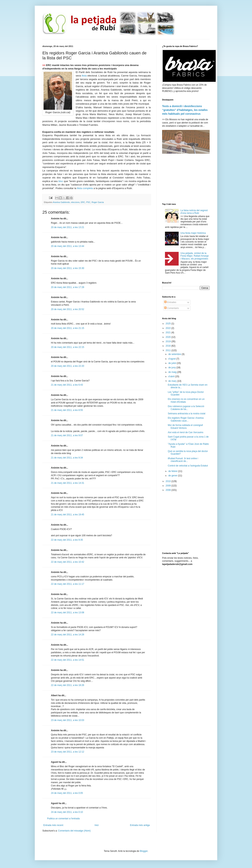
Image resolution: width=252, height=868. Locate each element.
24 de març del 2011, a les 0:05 (67, 793)
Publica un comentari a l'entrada (63, 819)
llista (85, 76)
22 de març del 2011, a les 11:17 (68, 584)
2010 (169, 481)
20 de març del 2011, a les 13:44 (68, 246)
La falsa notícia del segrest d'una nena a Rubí (194, 212)
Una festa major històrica (193, 233)
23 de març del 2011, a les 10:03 (68, 720)
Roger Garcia (98, 202)
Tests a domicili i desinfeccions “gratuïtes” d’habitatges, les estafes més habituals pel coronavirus (185, 110)
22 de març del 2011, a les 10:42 (68, 562)
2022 (169, 328)
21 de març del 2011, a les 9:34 (67, 458)
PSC (88, 202)
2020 (169, 337)
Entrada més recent (53, 825)
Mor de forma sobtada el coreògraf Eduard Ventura (185, 426)
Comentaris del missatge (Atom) (74, 831)
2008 (169, 490)
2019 (169, 341)
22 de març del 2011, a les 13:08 (68, 613)
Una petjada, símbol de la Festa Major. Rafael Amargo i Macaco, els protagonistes (195, 256)
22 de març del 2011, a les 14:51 (68, 660)
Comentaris (172, 308)
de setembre (175, 354)
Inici (97, 825)
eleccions (75, 202)
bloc (61, 181)
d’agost (172, 359)
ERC (83, 202)
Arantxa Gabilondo (61, 202)
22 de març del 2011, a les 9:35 (67, 540)
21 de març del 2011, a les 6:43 (67, 385)
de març (173, 381)
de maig (173, 372)
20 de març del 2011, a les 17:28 (68, 287)
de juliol (173, 363)
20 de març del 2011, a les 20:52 (68, 309)
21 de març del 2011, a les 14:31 (68, 483)
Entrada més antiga (140, 825)
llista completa (85, 188)
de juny (172, 368)
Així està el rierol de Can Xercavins (186, 432)
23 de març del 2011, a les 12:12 (68, 752)
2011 (169, 350)
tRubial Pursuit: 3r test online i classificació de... (183, 460)
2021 (169, 333)
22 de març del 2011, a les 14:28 (68, 635)
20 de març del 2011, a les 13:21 (68, 227)
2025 (169, 324)
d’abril (172, 376)
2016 (169, 346)
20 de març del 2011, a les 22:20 (68, 366)
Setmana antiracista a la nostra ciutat (187, 414)
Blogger (144, 851)
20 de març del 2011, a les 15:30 (68, 268)
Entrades (170, 302)
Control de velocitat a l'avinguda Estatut (188, 466)
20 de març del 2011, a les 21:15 (68, 328)
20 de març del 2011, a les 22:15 (68, 347)
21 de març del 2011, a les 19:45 (68, 515)
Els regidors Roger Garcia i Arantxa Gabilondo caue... (186, 419)
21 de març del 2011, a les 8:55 (67, 410)
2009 (169, 486)
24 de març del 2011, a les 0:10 (67, 812)
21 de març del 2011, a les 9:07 (67, 435)
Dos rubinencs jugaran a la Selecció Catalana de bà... (186, 408)
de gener (173, 476)
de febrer (173, 471)
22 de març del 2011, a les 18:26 (68, 685)
